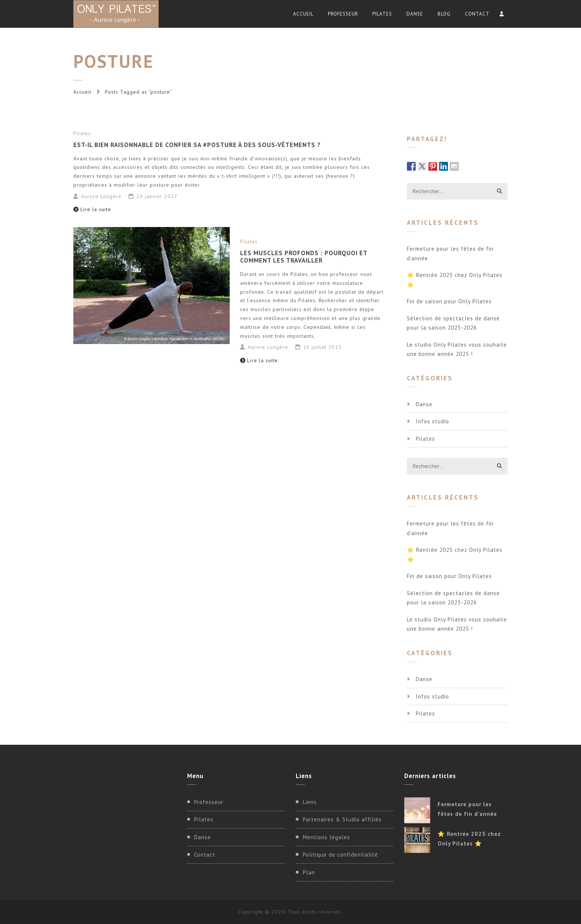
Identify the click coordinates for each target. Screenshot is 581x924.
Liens (310, 802)
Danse (415, 14)
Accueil (303, 14)
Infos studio (432, 421)
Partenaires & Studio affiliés (342, 819)
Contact (477, 14)
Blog (444, 14)
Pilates (382, 14)
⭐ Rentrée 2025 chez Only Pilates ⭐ (455, 280)
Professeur (343, 14)
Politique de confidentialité (340, 855)
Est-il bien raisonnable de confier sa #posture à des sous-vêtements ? (197, 145)
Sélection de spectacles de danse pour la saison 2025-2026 (453, 323)
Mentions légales (326, 837)
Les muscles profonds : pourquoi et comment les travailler (304, 257)
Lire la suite (92, 209)
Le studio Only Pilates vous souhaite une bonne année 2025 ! (457, 349)
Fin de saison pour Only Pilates (449, 301)
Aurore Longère (101, 196)
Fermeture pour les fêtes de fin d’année (450, 253)
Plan (309, 872)
